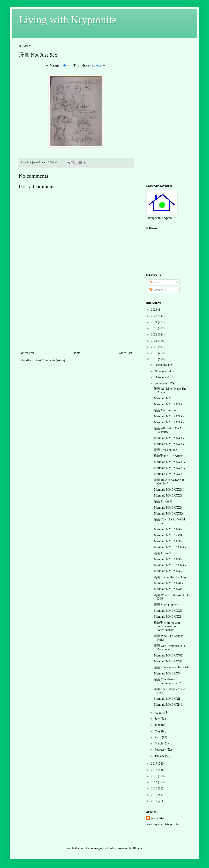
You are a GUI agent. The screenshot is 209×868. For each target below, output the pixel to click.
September (162, 383)
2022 (154, 334)
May (158, 731)
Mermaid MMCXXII (167, 699)
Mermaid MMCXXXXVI (170, 438)
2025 (154, 316)
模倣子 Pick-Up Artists (168, 456)
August (160, 713)
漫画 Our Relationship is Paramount (169, 648)
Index (64, 65)
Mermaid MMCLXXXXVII (171, 547)
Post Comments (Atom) (50, 360)
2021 (154, 341)
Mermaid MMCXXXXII (169, 490)
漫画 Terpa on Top (165, 450)
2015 (154, 776)
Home (76, 353)
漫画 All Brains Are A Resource (168, 430)
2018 (154, 359)
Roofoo (111, 848)
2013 (154, 788)
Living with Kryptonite (68, 20)
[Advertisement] (76, 317)
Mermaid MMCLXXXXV (170, 565)
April (158, 737)
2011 (154, 801)
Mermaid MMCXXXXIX (170, 404)
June (158, 725)
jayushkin (157, 818)
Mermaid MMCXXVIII (168, 655)
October (160, 377)
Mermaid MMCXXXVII (169, 541)
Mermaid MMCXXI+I (168, 705)
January (160, 756)
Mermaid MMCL (165, 398)
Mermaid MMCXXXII (168, 611)
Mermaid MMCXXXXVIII (171, 416)
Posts (154, 282)
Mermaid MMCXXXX (168, 508)
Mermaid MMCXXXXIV (170, 462)
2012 (154, 795)
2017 (154, 764)
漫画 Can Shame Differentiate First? (167, 681)
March (159, 743)
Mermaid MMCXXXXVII (170, 422)
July (158, 719)
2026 (154, 310)
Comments (157, 290)
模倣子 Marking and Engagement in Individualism (167, 627)
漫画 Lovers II (163, 501)
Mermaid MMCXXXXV (169, 444)
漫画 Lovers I (163, 553)
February (161, 750)
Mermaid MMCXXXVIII (170, 529)
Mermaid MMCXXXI (167, 617)
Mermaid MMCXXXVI (169, 559)
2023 (154, 328)
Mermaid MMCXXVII (168, 661)
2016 (154, 770)
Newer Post (27, 353)
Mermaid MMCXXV (167, 673)
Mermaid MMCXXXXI (169, 496)
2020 (154, 347)
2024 (154, 322)
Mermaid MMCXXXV (168, 571)
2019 (154, 353)
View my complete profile (163, 824)
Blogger (138, 848)
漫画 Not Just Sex (165, 410)
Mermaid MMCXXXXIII (170, 474)
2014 (154, 782)
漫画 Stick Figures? (166, 605)
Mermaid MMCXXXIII (168, 589)
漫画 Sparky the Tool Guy (170, 577)
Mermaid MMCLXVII (168, 535)
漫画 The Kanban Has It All (171, 667)
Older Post (125, 353)
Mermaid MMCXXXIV (169, 583)
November (162, 371)
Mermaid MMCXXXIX (169, 514)
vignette (96, 65)
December (161, 365)
